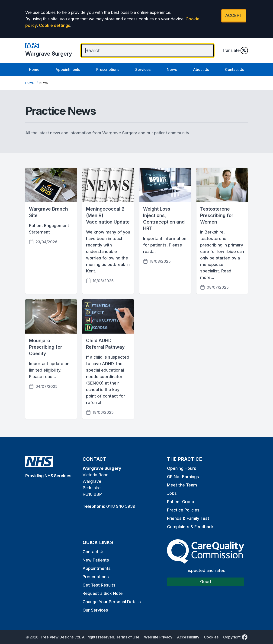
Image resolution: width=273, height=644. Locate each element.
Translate (235, 51)
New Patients (96, 560)
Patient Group (181, 502)
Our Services (95, 610)
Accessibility (188, 637)
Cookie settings (55, 25)
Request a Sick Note (103, 593)
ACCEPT (234, 15)
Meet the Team (182, 485)
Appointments (68, 69)
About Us (201, 69)
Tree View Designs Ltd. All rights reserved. (78, 637)
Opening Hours (182, 468)
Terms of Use (128, 637)
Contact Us (234, 69)
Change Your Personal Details (112, 602)
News (172, 69)
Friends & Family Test (188, 518)
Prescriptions (108, 69)
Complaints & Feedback (190, 527)
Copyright (232, 637)
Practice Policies (183, 510)
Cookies (211, 637)
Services (143, 69)
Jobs (172, 493)
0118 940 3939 (121, 506)
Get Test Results (99, 585)
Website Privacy (158, 637)
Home (34, 69)
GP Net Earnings (183, 477)
